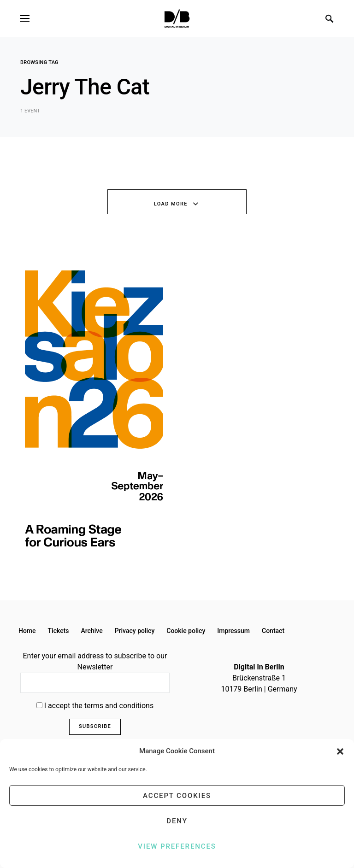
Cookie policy (186, 631)
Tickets (59, 631)
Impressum (233, 631)
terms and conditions (119, 706)
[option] (94, 409)
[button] (340, 751)
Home (27, 631)
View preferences (177, 846)
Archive (92, 631)
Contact (273, 631)
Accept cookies (177, 796)
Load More (171, 204)
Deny (177, 821)
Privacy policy (135, 631)
